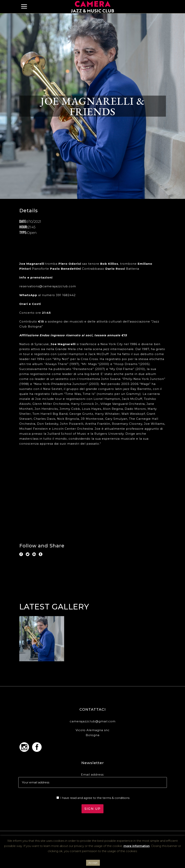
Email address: (93, 775)
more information (137, 846)
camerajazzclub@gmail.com (93, 721)
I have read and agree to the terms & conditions (95, 798)
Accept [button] (93, 863)
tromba (38, 264)
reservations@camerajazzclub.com (48, 286)
